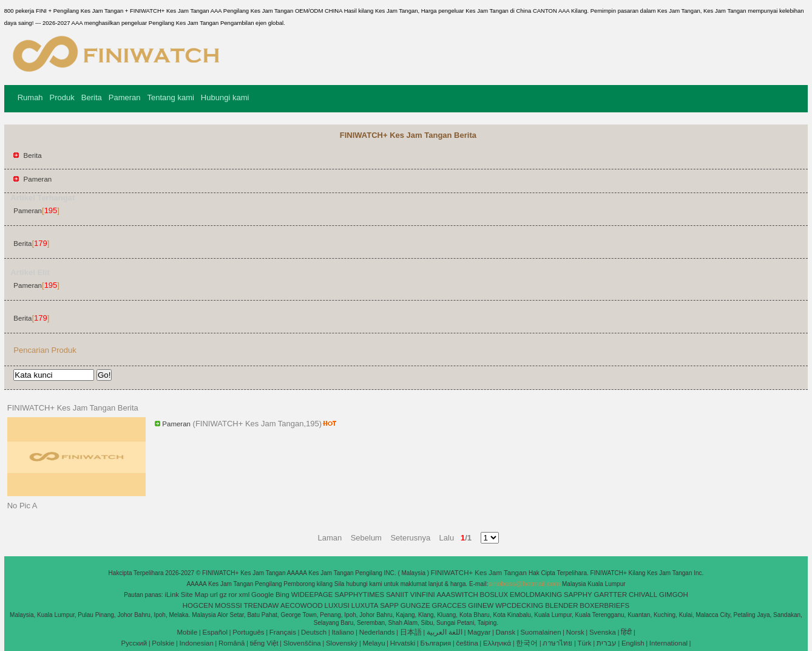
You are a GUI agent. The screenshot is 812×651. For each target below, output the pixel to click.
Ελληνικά (497, 643)
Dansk (506, 632)
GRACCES (449, 605)
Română (232, 643)
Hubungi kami (225, 97)
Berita (92, 97)
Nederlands (377, 632)
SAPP (389, 605)
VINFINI (423, 595)
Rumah (30, 97)
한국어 (527, 643)
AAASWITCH (457, 595)
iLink (172, 595)
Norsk (575, 632)
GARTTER (611, 595)
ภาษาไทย (557, 643)
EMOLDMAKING (536, 595)
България (435, 643)
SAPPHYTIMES (359, 595)
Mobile (187, 632)
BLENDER (561, 605)
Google (262, 595)
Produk (62, 97)
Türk (585, 643)
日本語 (411, 632)
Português (248, 632)
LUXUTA (365, 605)
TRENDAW (262, 605)
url (214, 595)
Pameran (125, 97)
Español (215, 632)
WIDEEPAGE (312, 595)
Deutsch (314, 632)
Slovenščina (302, 643)
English (633, 643)
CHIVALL (643, 595)
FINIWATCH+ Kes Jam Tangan (480, 573)
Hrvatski (403, 643)
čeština (467, 643)
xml (244, 595)
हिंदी (626, 632)
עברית (607, 643)
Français (283, 632)
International (668, 643)
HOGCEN (198, 605)
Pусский (134, 643)
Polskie (163, 643)
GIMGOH (674, 595)
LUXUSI (337, 605)
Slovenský (342, 643)
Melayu (374, 643)
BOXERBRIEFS (604, 605)
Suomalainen (540, 632)
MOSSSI (228, 605)
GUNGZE (415, 605)
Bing (283, 595)
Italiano (343, 632)
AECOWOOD (302, 605)
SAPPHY (578, 595)
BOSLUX (494, 595)
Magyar (479, 632)
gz (223, 595)
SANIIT (397, 595)
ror (233, 595)
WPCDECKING (519, 605)
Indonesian (197, 643)
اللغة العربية (445, 632)
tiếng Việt (264, 643)
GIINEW (481, 605)
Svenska (603, 632)
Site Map (195, 595)
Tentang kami (171, 97)
